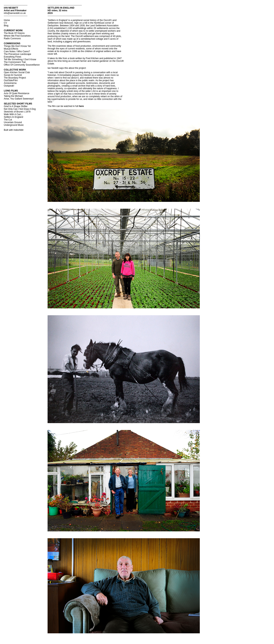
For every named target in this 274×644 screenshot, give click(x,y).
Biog (6, 26)
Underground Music (14, 125)
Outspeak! (9, 86)
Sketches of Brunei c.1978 (17, 112)
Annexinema (10, 83)
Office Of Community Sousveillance (22, 65)
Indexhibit (18, 130)
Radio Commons (12, 38)
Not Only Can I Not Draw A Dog (20, 109)
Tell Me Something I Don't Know (20, 59)
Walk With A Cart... (13, 114)
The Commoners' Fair (15, 62)
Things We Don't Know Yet (17, 46)
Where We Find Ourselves (17, 36)
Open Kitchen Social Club (17, 72)
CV (5, 23)
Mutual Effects (11, 49)
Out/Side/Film (11, 80)
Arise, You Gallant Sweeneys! (19, 99)
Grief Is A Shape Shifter (16, 106)
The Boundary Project (15, 78)
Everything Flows (12, 57)
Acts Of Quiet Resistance (17, 93)
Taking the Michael (13, 96)
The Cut (8, 120)
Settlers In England (13, 117)
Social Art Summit (13, 75)
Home (7, 20)
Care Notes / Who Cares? (17, 51)
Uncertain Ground (13, 122)
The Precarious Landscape (17, 54)
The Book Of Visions (14, 33)
